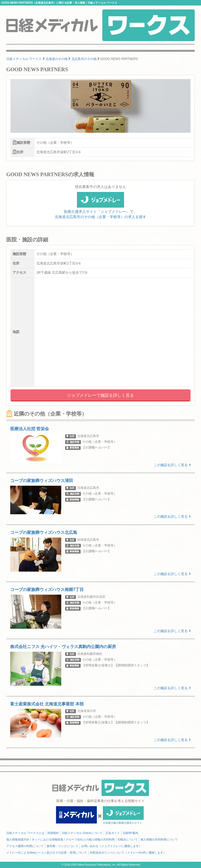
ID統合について (128, 839)
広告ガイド (113, 833)
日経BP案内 (130, 833)
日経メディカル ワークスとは (25, 833)
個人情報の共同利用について (159, 839)
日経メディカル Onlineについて (82, 833)
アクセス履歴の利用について (25, 846)
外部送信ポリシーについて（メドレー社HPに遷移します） (128, 853)
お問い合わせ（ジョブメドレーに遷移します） (111, 846)
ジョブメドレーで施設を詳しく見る (100, 395)
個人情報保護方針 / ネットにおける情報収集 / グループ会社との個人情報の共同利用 (60, 839)
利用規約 (53, 833)
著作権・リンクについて (62, 846)
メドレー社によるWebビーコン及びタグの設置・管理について (47, 853)
